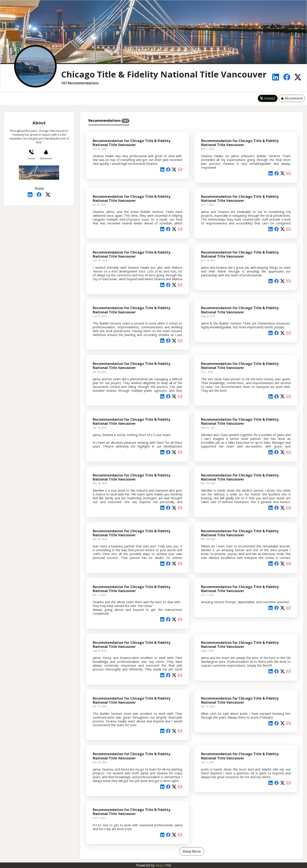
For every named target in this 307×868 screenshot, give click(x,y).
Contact (268, 98)
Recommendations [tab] (109, 121)
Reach (163, 865)
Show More (192, 851)
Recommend (292, 98)
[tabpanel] (192, 491)
